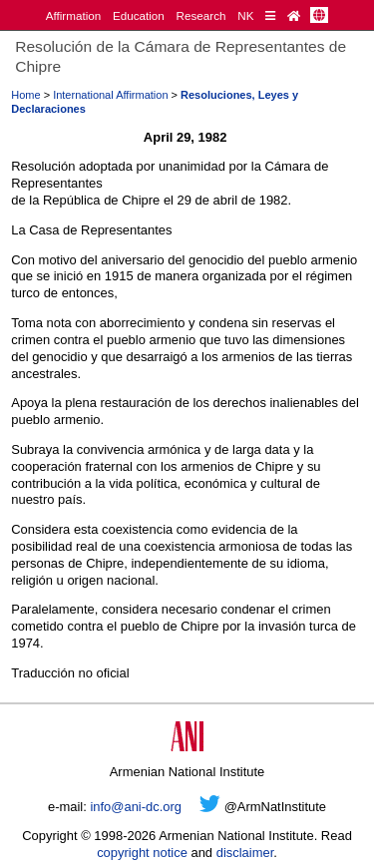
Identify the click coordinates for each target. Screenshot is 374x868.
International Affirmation (110, 95)
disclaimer (245, 853)
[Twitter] (210, 807)
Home (25, 95)
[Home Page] (294, 15)
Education (139, 15)
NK (245, 15)
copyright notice (142, 853)
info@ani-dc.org (136, 807)
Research (201, 15)
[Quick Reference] (270, 15)
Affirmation (74, 15)
